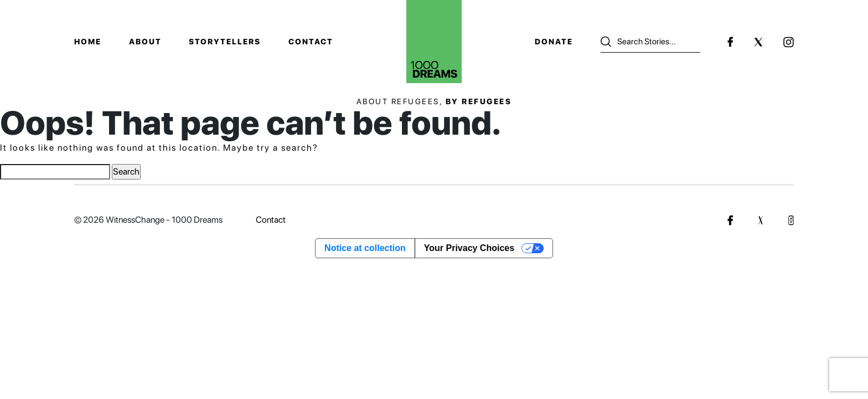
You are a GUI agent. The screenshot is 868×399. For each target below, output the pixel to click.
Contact (311, 42)
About (145, 42)
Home (88, 42)
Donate (554, 42)
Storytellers (225, 42)
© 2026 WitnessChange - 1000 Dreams (148, 220)
